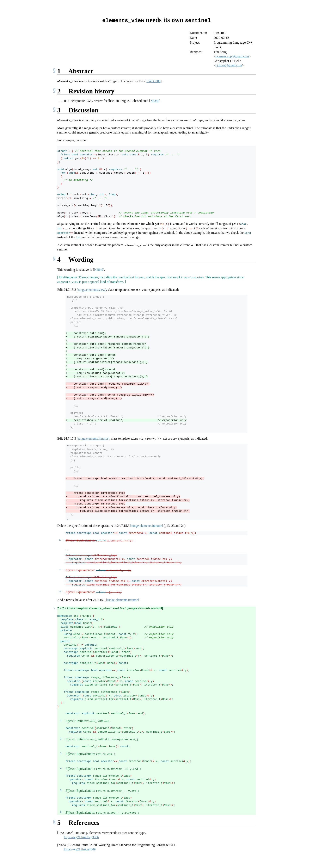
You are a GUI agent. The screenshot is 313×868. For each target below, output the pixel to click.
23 (60, 569)
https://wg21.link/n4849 (80, 849)
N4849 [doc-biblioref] (155, 101)
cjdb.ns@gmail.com (229, 65)
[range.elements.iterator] (93, 438)
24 (60, 591)
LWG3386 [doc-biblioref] (154, 81)
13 (60, 540)
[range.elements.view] (92, 289)
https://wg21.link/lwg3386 (81, 837)
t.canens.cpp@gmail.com (232, 56)
